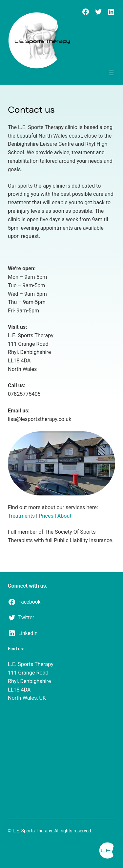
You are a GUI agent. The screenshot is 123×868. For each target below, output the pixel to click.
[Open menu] (111, 73)
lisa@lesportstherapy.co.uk (40, 419)
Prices (46, 516)
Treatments (22, 516)
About (64, 516)
